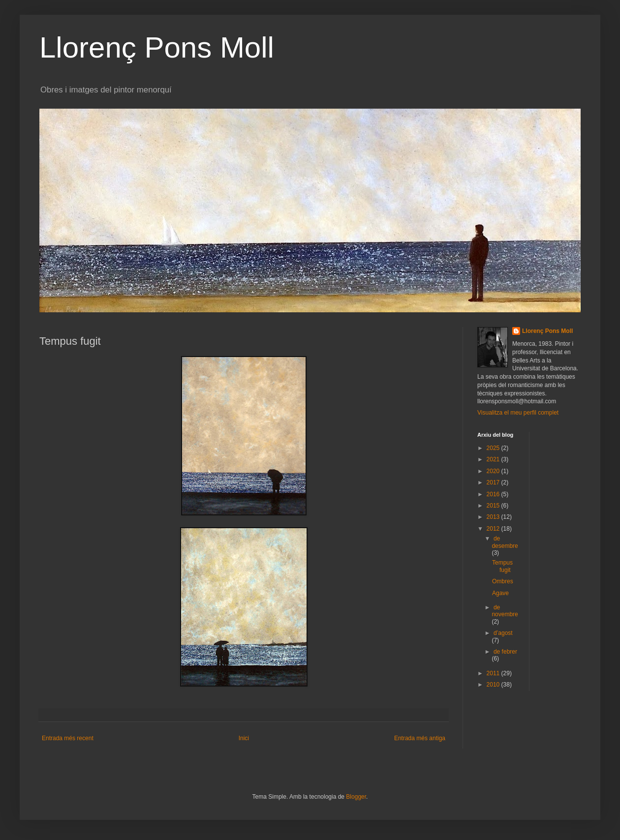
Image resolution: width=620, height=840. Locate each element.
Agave (500, 593)
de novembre (505, 611)
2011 (494, 673)
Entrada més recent (68, 738)
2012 (494, 529)
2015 (494, 506)
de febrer (505, 652)
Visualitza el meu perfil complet (518, 413)
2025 (494, 448)
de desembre (505, 542)
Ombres (503, 581)
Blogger (356, 797)
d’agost (503, 633)
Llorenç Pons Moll (157, 47)
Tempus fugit (502, 566)
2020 (494, 471)
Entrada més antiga (420, 738)
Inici (244, 738)
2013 (494, 517)
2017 (494, 482)
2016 (494, 494)
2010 (494, 685)
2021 (494, 459)
